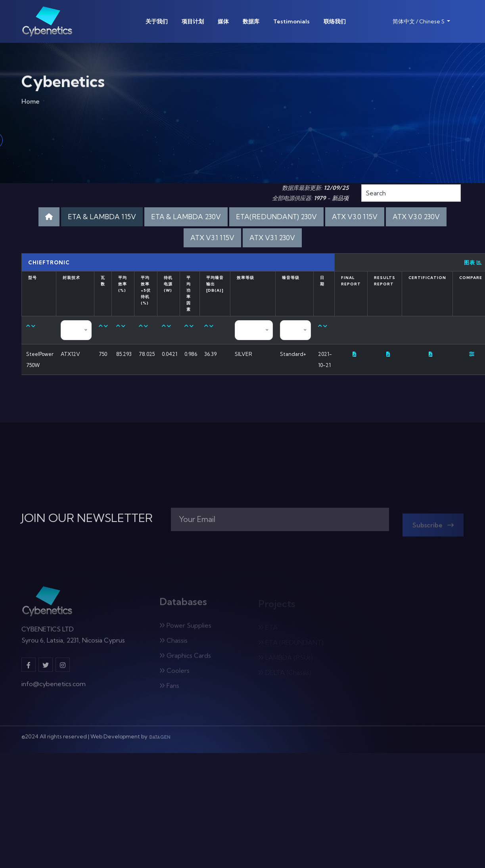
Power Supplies (185, 627)
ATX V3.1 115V (212, 238)
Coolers (174, 673)
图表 (473, 262)
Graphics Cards (185, 658)
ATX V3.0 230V (416, 217)
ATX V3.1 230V (272, 238)
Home (31, 103)
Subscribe (433, 527)
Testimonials (291, 21)
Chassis (173, 642)
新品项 (340, 198)
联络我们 (335, 21)
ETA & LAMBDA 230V (186, 217)
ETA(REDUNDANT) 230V (276, 217)
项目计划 (193, 21)
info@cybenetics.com (54, 686)
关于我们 (157, 21)
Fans (169, 688)
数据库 (251, 21)
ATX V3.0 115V (355, 217)
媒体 (223, 21)
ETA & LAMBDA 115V (102, 217)
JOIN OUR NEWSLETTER (87, 518)
